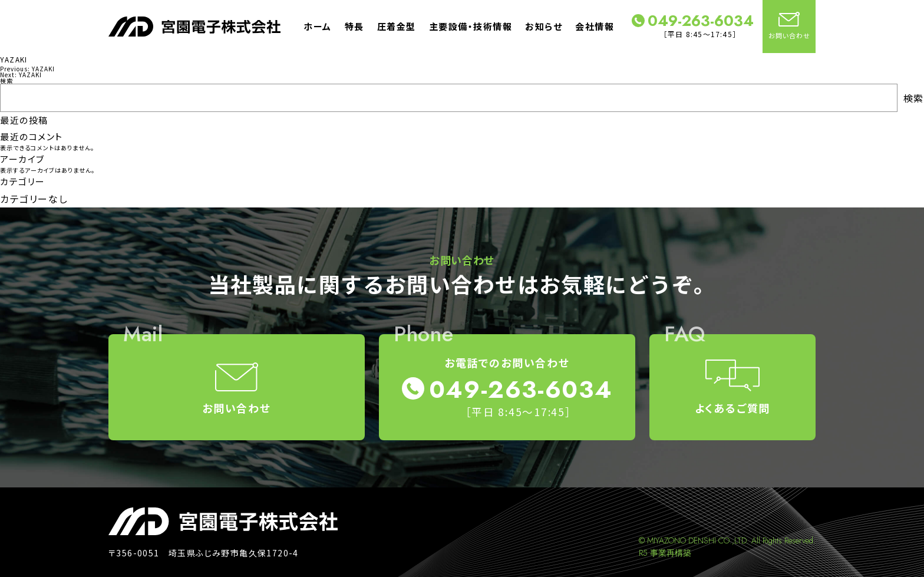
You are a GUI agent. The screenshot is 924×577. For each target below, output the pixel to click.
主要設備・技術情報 (471, 26)
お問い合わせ (789, 26)
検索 (6, 80)
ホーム (318, 26)
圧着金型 (397, 26)
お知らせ (544, 26)
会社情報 (595, 26)
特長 (354, 26)
